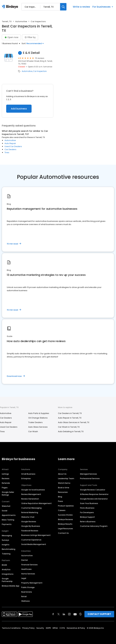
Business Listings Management (36, 535)
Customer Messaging (31, 508)
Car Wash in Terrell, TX (69, 427)
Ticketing (6, 554)
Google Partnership (7, 580)
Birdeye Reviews (65, 519)
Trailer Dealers (35, 422)
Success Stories (65, 515)
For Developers (87, 512)
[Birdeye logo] (10, 7)
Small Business (28, 474)
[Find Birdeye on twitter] (59, 614)
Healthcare (26, 569)
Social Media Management (34, 544)
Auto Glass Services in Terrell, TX (74, 422)
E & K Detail (31, 53)
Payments (7, 524)
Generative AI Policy (76, 628)
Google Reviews (29, 522)
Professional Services (90, 478)
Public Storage (28, 587)
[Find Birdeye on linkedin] (64, 614)
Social (5, 511)
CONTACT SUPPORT (99, 614)
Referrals (6, 483)
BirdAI (4, 565)
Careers (62, 510)
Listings (5, 474)
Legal (24, 578)
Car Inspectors (40, 71)
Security (40, 628)
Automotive (21, 21)
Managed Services (89, 474)
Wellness (26, 601)
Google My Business (31, 526)
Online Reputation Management (36, 503)
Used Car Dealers (13, 146)
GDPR (48, 628)
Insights (6, 545)
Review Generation (30, 499)
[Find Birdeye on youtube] (75, 614)
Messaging (7, 536)
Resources (63, 492)
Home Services (28, 574)
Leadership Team (66, 478)
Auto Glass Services (38, 427)
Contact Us (63, 533)
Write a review (81, 7)
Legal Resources (65, 529)
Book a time (64, 488)
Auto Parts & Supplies (39, 413)
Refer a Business (88, 522)
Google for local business (33, 490)
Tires (7, 152)
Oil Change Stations (38, 418)
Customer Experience (31, 540)
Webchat (6, 506)
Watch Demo (64, 483)
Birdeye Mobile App (11, 586)
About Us (62, 474)
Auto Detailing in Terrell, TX (71, 431)
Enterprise (26, 478)
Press (60, 501)
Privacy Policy (28, 628)
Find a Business (87, 508)
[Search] (63, 7)
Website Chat (28, 517)
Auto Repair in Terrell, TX (70, 418)
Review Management (31, 494)
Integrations (8, 574)
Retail (24, 596)
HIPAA (55, 628)
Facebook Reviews (30, 531)
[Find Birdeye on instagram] (69, 614)
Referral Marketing (30, 512)
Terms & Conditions (11, 628)
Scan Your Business (89, 503)
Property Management (32, 583)
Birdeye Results (65, 524)
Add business (19, 109)
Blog (60, 497)
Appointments (9, 515)
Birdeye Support (87, 517)
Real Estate (27, 592)
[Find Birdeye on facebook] (53, 614)
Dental (24, 560)
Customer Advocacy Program (94, 526)
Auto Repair (10, 143)
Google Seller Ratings (8, 494)
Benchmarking (9, 549)
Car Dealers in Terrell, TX (70, 413)
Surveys (5, 540)
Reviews (6, 478)
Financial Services (29, 565)
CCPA (62, 628)
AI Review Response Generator (94, 494)
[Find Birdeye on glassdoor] (81, 614)
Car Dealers (10, 149)
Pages (5, 488)
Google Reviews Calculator (93, 490)
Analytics (6, 569)
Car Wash (33, 431)
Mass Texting (8, 520)
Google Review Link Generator (94, 499)
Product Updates (66, 506)
